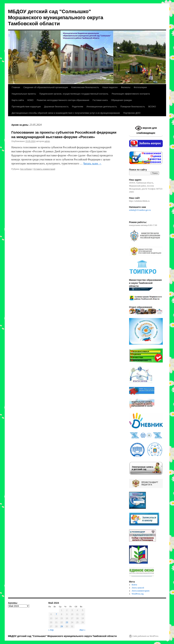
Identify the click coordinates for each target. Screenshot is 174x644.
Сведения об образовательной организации (46, 87)
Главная (16, 87)
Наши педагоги (110, 87)
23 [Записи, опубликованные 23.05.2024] (67, 622)
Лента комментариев (141, 591)
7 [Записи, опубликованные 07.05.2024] (56, 614)
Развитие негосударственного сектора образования (63, 100)
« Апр (51, 630)
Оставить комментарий (44, 169)
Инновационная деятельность (102, 107)
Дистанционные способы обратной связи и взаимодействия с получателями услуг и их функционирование (66, 113)
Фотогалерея (140, 87)
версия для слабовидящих (146, 129)
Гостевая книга (100, 100)
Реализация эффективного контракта (131, 94)
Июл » (82, 630)
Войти (134, 585)
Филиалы (126, 87)
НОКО (30, 100)
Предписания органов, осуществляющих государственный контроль (74, 94)
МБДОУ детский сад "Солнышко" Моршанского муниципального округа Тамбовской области (56, 17)
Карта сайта (18, 100)
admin (47, 141)
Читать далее (92, 163)
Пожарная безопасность (133, 107)
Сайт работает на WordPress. (146, 636)
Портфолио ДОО (132, 113)
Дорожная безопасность (56, 107)
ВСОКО (152, 107)
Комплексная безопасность (85, 87)
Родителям (78, 107)
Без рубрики (26, 169)
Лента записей (138, 588)
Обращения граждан (121, 100)
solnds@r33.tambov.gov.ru (140, 210)
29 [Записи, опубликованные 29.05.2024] (62, 626)
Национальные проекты (24, 94)
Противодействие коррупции (26, 107)
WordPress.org (138, 594)
